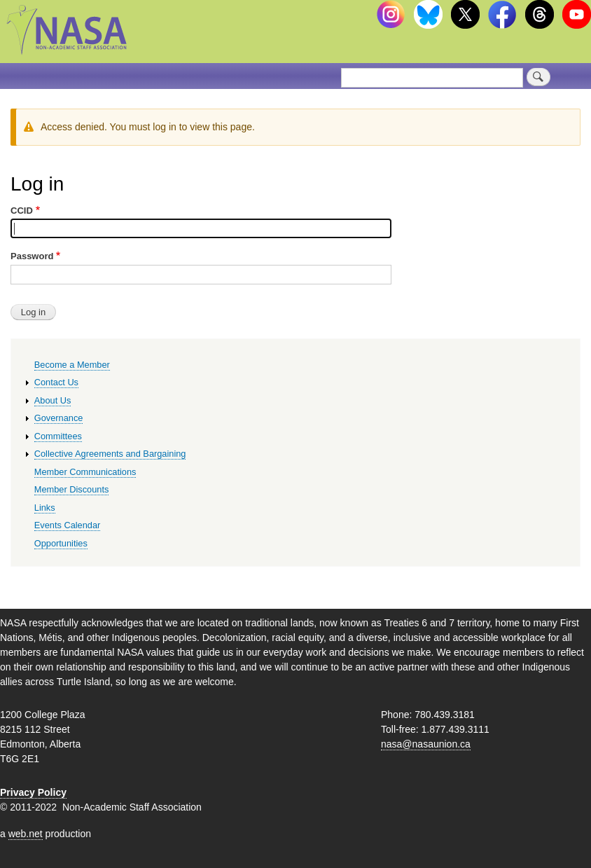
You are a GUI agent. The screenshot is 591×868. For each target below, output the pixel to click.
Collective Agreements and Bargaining (110, 454)
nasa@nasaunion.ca (426, 744)
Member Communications (85, 472)
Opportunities (61, 543)
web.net (26, 834)
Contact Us (56, 382)
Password (32, 256)
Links (45, 508)
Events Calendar (68, 525)
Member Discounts (72, 489)
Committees (58, 436)
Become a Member (72, 365)
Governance (59, 418)
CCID (22, 211)
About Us (53, 400)
